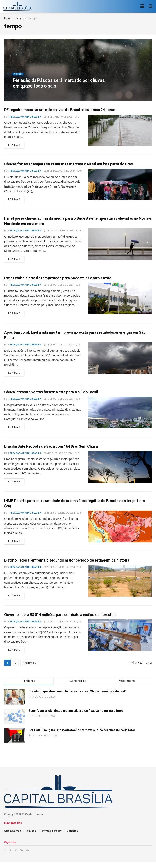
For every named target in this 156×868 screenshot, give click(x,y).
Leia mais (14, 146)
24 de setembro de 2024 (59, 517)
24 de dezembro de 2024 (59, 172)
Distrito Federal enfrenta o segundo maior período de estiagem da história (67, 565)
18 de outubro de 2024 (59, 287)
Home (8, 18)
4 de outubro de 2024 (58, 457)
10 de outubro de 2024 (59, 402)
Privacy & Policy (52, 837)
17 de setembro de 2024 (59, 627)
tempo (33, 18)
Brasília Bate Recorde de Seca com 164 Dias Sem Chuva (51, 450)
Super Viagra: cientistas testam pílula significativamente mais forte (76, 717)
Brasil (18, 76)
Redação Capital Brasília (26, 117)
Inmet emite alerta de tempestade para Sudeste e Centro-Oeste (58, 280)
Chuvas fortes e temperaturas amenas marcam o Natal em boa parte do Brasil (69, 165)
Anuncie (32, 837)
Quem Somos (13, 837)
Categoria (20, 18)
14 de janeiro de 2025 (58, 117)
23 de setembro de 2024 (59, 572)
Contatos (72, 837)
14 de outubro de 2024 (59, 347)
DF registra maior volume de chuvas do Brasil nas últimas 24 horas (60, 110)
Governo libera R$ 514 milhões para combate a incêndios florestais (60, 620)
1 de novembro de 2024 (59, 232)
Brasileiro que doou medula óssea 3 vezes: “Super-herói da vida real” (77, 697)
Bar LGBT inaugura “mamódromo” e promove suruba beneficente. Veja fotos (82, 736)
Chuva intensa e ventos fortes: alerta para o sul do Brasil (51, 395)
